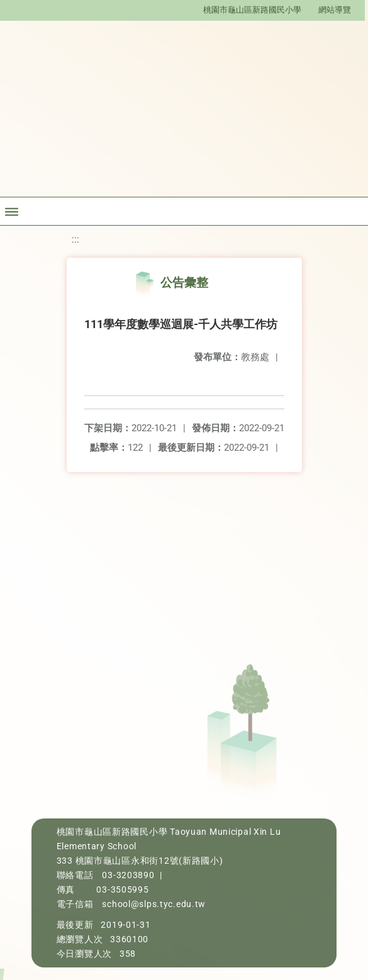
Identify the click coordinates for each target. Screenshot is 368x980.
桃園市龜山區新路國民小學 (252, 10)
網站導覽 (335, 10)
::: (75, 239)
